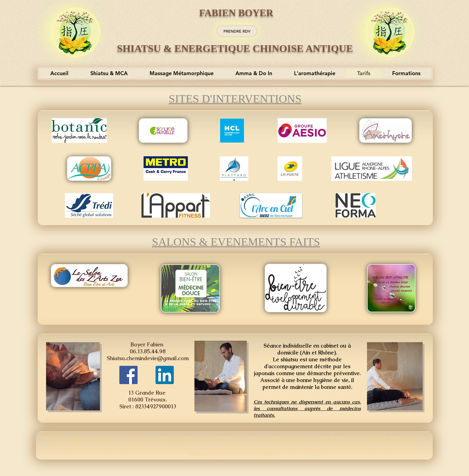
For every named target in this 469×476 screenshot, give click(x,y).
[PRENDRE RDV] (237, 31)
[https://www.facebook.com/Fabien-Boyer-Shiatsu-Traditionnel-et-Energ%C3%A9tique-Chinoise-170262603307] (128, 375)
